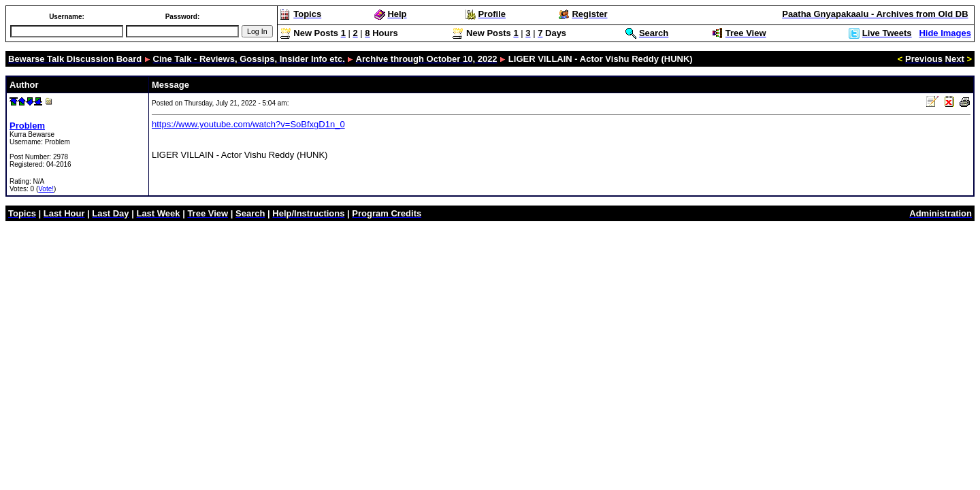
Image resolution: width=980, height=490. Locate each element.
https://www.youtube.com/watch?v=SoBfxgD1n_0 (248, 124)
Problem (27, 126)
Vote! (46, 189)
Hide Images (945, 33)
